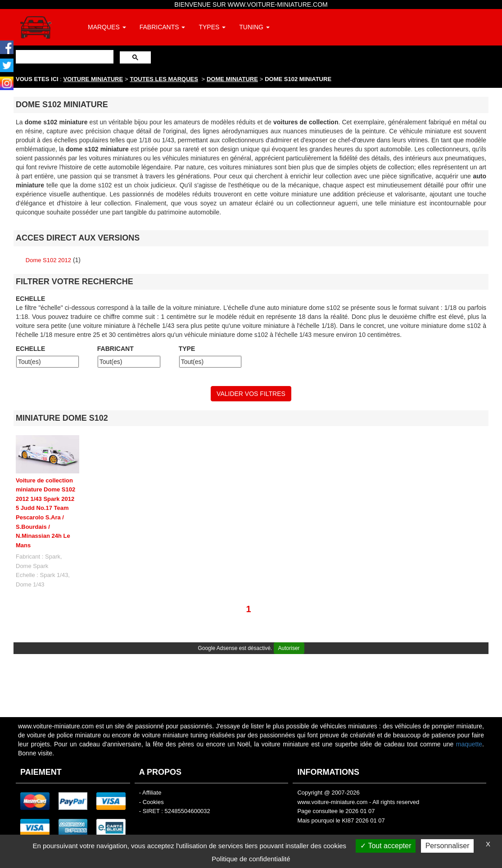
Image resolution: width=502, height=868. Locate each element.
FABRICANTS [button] (163, 27)
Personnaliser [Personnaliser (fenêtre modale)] (448, 846)
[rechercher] (64, 57)
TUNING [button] (254, 27)
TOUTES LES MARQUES (164, 79)
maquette (469, 744)
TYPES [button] (212, 27)
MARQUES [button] (107, 27)
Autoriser (289, 648)
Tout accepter (386, 846)
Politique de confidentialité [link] (251, 859)
